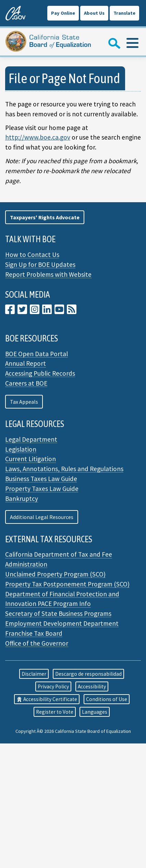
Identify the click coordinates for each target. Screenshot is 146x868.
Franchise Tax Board (34, 633)
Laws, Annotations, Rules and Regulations (64, 469)
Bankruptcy (22, 498)
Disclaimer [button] (34, 674)
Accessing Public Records (40, 373)
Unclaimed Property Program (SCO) (55, 574)
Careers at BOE (26, 383)
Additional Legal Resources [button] (42, 517)
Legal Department (31, 439)
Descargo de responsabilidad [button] (88, 674)
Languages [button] (95, 712)
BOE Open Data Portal (36, 354)
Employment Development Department (62, 623)
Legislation (21, 449)
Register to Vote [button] (55, 712)
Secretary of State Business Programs (58, 613)
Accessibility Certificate (47, 699)
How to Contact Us (32, 255)
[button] (45, 217)
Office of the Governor (37, 643)
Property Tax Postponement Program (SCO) (67, 584)
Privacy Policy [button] (53, 686)
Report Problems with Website (48, 274)
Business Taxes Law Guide (41, 479)
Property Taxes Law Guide (42, 489)
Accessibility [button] (92, 686)
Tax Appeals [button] (24, 402)
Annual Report (26, 363)
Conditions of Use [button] (107, 699)
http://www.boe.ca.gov (38, 137)
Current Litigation (31, 459)
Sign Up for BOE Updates (40, 264)
